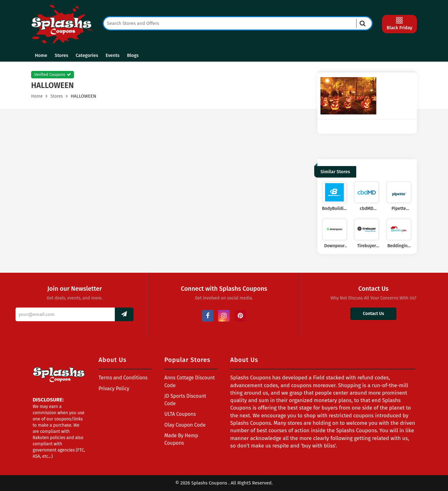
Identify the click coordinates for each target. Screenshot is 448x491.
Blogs (133, 55)
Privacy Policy (114, 389)
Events (112, 55)
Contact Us (373, 314)
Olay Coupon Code (185, 425)
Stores (61, 55)
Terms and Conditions (123, 378)
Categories (87, 55)
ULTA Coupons (180, 414)
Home (41, 55)
